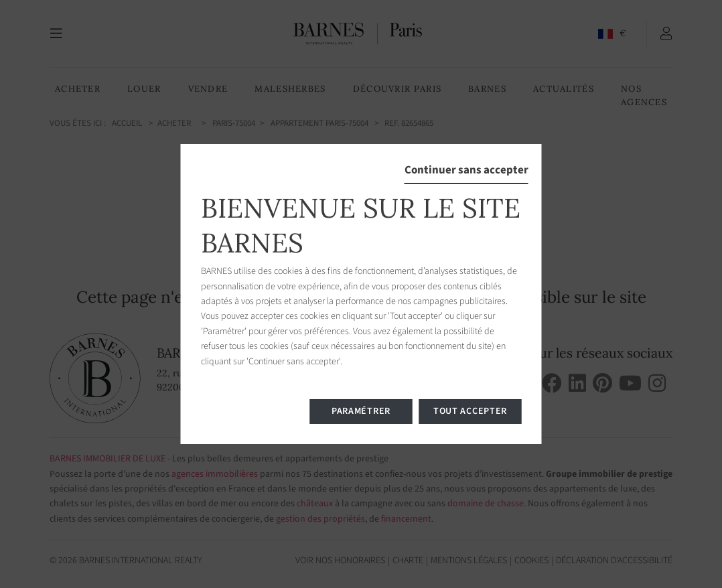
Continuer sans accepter (466, 170)
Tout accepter (470, 411)
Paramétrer (361, 411)
